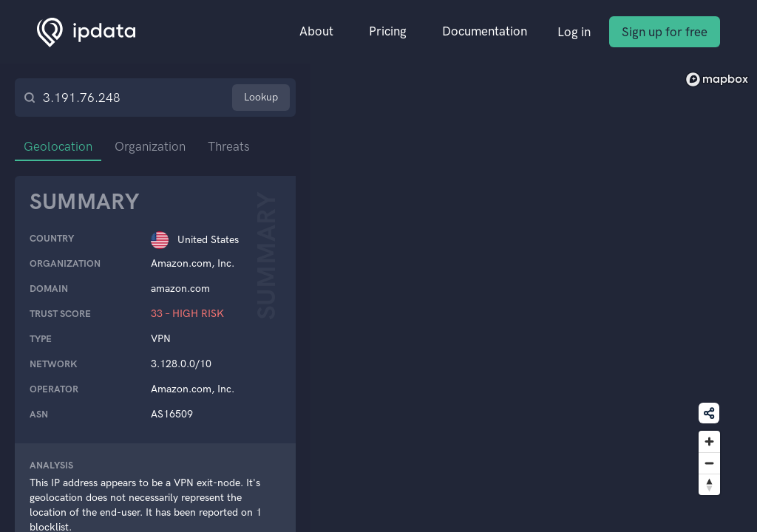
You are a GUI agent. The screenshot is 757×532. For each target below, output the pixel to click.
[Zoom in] (709, 441)
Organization (150, 146)
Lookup (261, 97)
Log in (574, 32)
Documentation (485, 31)
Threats (229, 146)
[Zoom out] (709, 463)
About (316, 31)
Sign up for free (665, 32)
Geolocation (58, 146)
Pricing (388, 31)
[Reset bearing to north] (709, 484)
